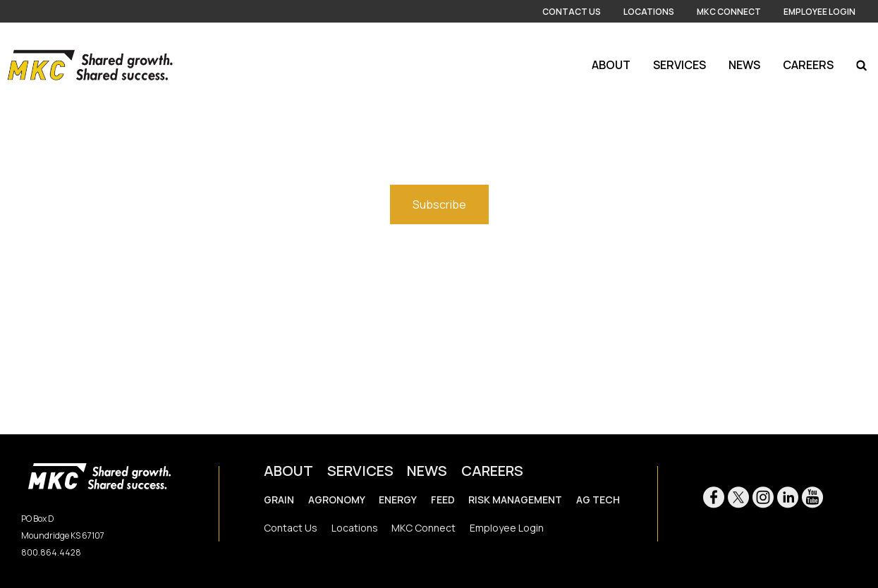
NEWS (427, 471)
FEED (443, 500)
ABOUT (288, 471)
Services (679, 65)
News (744, 65)
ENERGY (398, 500)
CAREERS (492, 471)
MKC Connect (729, 12)
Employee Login (819, 12)
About (611, 65)
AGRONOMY (337, 500)
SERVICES (360, 471)
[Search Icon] (861, 65)
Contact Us (572, 12)
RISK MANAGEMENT (515, 500)
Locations (649, 12)
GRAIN (279, 500)
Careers (808, 65)
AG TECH (598, 500)
